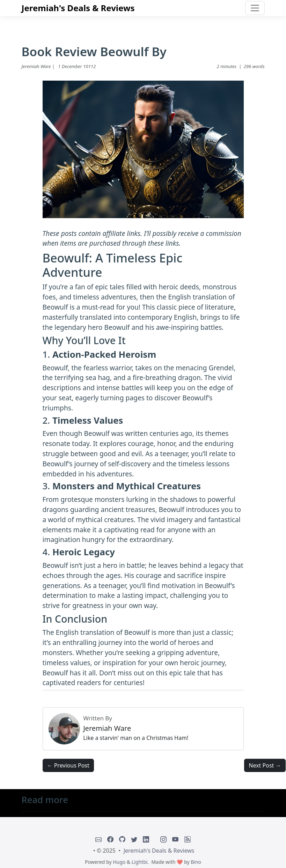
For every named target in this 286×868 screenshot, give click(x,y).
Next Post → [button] (265, 765)
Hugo (119, 862)
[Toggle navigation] (255, 8)
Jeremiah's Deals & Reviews (78, 8)
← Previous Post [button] (68, 765)
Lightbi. (140, 862)
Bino (196, 862)
